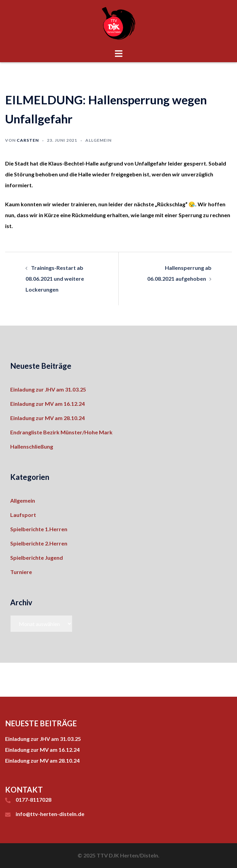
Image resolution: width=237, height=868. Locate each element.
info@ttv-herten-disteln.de (50, 814)
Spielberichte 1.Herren (39, 529)
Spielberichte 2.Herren (39, 543)
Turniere (21, 572)
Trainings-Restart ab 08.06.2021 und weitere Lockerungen (55, 279)
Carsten (28, 140)
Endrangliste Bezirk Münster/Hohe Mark (61, 432)
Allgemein (98, 140)
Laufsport (23, 515)
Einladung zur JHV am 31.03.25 (48, 389)
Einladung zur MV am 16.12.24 (47, 404)
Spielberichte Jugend (37, 558)
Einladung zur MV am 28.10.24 (47, 418)
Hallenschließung (32, 446)
